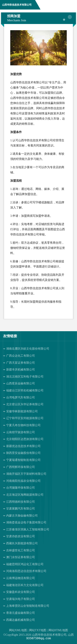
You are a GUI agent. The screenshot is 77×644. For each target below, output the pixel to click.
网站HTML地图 (58, 630)
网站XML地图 (18, 630)
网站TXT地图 (38, 630)
